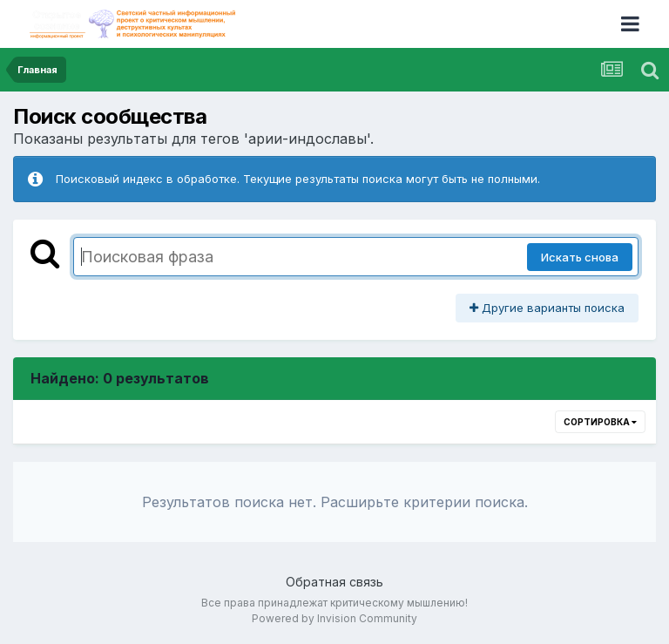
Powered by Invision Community (334, 618)
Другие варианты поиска (547, 308)
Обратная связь (334, 582)
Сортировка (600, 422)
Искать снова (580, 257)
